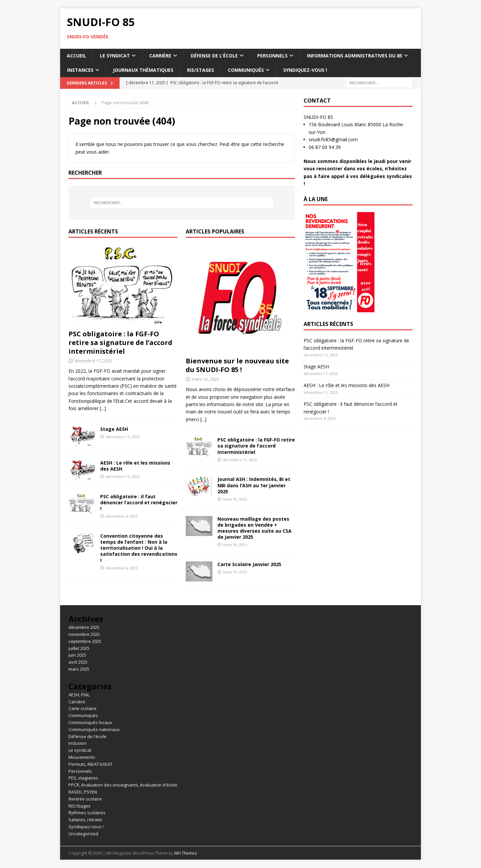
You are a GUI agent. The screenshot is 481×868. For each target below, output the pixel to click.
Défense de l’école (214, 56)
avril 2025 (78, 662)
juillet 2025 (79, 648)
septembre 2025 (85, 641)
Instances (80, 70)
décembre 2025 (84, 627)
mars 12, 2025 (205, 379)
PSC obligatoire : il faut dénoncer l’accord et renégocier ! (139, 502)
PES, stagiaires (83, 778)
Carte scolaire (83, 708)
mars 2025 (79, 669)
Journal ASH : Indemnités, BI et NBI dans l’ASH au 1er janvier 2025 (254, 485)
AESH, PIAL (79, 695)
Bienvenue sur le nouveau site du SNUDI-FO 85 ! (237, 365)
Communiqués (246, 70)
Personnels (272, 56)
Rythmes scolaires (87, 813)
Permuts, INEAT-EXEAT (91, 764)
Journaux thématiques (143, 70)
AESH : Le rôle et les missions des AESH (135, 466)
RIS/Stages (201, 70)
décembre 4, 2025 (122, 516)
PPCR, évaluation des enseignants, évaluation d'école (123, 785)
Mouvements (82, 757)
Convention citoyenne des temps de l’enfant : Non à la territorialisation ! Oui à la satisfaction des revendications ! (139, 548)
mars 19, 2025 (235, 499)
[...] (103, 408)
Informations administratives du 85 (355, 56)
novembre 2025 (84, 634)
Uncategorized (83, 834)
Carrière (160, 56)
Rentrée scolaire (85, 799)
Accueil (76, 56)
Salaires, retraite (85, 820)
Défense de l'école (88, 736)
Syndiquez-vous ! (305, 70)
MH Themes (186, 853)
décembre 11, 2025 (93, 361)
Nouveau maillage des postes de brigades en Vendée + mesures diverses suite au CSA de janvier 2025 (255, 528)
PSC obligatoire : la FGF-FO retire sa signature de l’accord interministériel (120, 342)
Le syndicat (115, 56)
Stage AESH (114, 429)
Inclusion (77, 743)
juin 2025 (77, 655)
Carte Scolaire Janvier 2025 (249, 564)
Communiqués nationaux (94, 729)
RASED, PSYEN (83, 792)
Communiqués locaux (90, 722)
